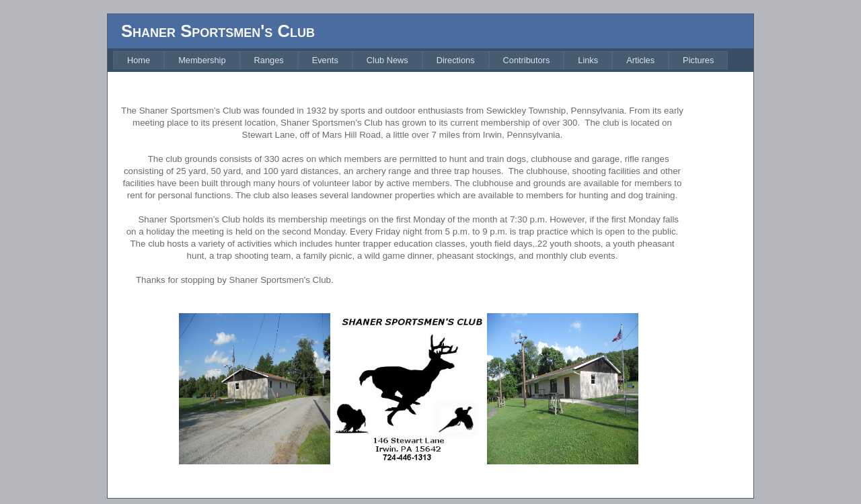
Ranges (269, 60)
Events (325, 60)
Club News (387, 60)
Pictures (698, 60)
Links (588, 60)
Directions (456, 60)
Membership (202, 60)
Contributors (527, 60)
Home (139, 60)
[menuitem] (139, 60)
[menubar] (420, 60)
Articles (640, 60)
